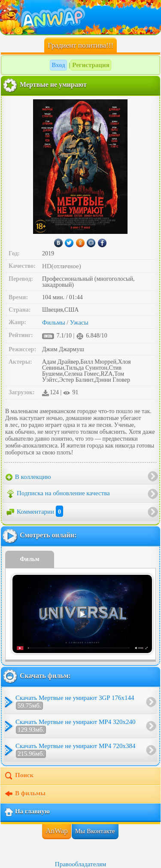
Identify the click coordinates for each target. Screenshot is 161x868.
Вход (58, 65)
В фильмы (25, 794)
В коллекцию (28, 477)
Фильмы (54, 322)
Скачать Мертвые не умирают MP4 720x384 (75, 750)
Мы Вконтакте (95, 831)
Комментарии (34, 512)
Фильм (30, 559)
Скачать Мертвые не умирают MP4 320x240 (75, 726)
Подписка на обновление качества (58, 494)
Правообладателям (80, 864)
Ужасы (79, 322)
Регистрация (91, 65)
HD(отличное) (62, 266)
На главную (27, 812)
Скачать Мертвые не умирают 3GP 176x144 (75, 702)
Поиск (19, 776)
